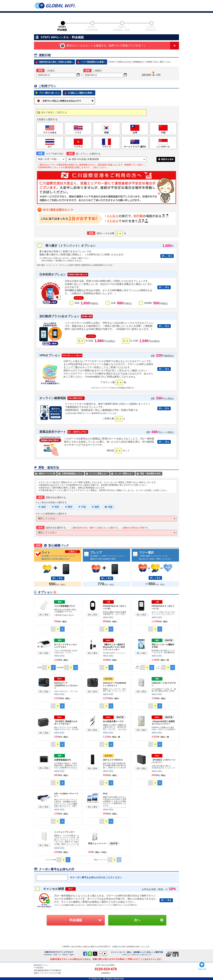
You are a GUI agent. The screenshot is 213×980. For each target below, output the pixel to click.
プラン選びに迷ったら (49, 93)
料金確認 (76, 920)
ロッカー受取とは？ (122, 474)
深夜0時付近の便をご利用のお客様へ (56, 62)
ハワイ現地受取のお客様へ (93, 62)
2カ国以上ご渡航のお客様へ (81, 93)
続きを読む (108, 617)
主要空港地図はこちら (70, 474)
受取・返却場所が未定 (149, 474)
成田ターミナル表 (45, 474)
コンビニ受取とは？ (97, 474)
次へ (137, 920)
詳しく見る (167, 256)
